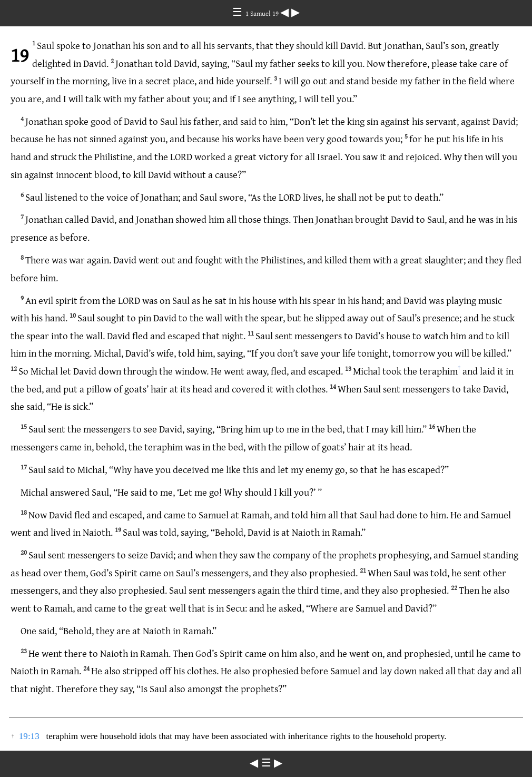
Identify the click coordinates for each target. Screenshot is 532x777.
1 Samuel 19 (263, 13)
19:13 (29, 736)
